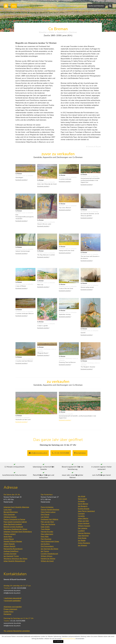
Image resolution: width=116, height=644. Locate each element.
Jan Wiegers (82, 545)
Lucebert (81, 531)
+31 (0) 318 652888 (61, 453)
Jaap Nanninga (83, 536)
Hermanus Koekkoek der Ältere (15, 529)
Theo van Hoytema (48, 524)
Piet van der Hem (47, 522)
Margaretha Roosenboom (13, 549)
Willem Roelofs (9, 546)
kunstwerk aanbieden (12, 601)
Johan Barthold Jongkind (13, 524)
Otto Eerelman (9, 514)
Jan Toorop (45, 551)
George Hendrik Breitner (50, 510)
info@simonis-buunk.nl (12, 593)
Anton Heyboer (84, 523)
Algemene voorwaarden (13, 607)
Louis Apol (8, 510)
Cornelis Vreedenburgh (49, 554)
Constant (81, 514)
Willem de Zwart (47, 561)
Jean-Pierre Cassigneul (86, 511)
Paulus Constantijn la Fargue (14, 519)
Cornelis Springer (10, 554)
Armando (81, 501)
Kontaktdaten (80, 453)
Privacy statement (10, 609)
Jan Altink (82, 496)
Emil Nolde (82, 538)
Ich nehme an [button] (58, 641)
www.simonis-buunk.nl (12, 591)
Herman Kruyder (47, 532)
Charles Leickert (10, 534)
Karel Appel (82, 499)
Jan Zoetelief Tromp (11, 556)
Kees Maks (45, 537)
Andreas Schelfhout (11, 551)
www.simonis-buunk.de (12, 623)
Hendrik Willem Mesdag (13, 541)
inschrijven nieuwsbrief (13, 598)
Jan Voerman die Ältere (49, 549)
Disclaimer (7, 614)
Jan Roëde (82, 541)
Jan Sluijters (45, 544)
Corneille (81, 516)
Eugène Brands (84, 509)
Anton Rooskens (84, 543)
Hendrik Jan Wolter (48, 559)
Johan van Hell (83, 521)
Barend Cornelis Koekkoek (13, 527)
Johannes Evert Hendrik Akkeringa (16, 507)
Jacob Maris (8, 537)
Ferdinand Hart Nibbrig (49, 519)
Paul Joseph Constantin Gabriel (15, 522)
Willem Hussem (84, 526)
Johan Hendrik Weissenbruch (14, 561)
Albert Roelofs (9, 544)
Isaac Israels (45, 527)
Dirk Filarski (45, 514)
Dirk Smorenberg (47, 546)
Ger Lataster (83, 528)
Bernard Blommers (11, 512)
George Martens (84, 533)
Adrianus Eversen (10, 517)
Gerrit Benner (83, 504)
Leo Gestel (45, 517)
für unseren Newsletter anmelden (17, 631)
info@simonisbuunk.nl (38, 453)
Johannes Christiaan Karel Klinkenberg (18, 532)
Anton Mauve (9, 539)
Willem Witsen (47, 556)
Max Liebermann (47, 534)
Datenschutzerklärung (69, 639)
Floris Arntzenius (47, 507)
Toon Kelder (45, 529)
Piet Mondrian (46, 539)
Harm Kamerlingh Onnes (50, 541)
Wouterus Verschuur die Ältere (15, 559)
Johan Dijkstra (83, 518)
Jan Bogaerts (83, 506)
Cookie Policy (9, 612)
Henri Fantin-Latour (48, 512)
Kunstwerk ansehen (22, 180)
